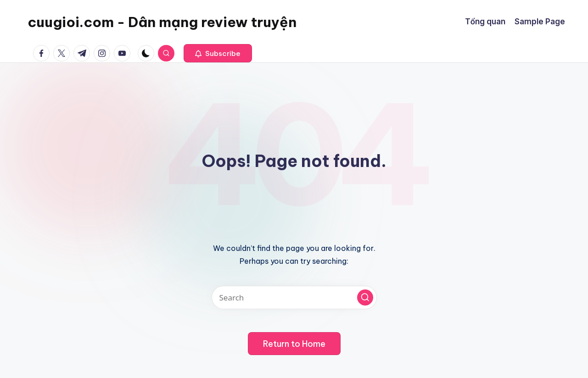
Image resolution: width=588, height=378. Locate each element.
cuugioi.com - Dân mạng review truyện (162, 22)
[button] (218, 53)
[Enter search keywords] (294, 297)
